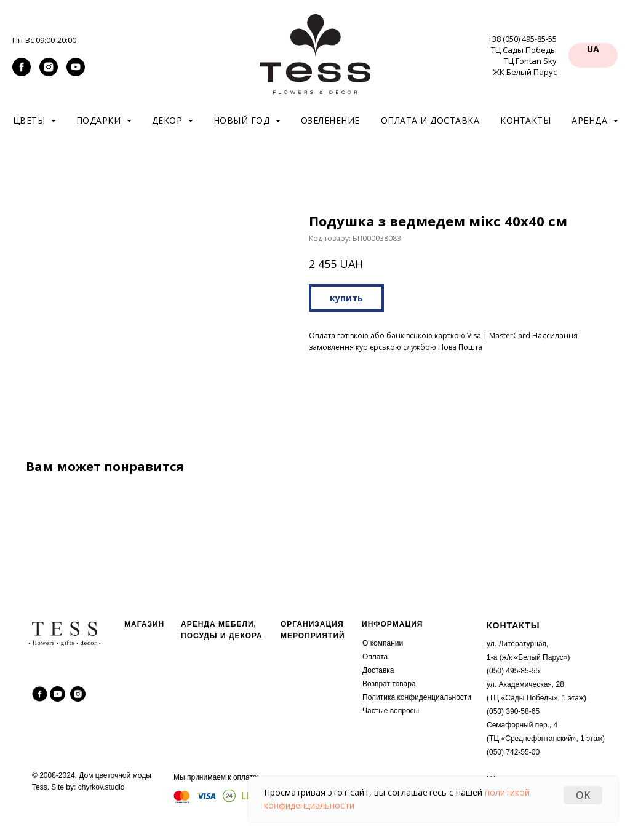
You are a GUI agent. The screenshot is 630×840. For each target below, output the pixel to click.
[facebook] (22, 73)
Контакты (525, 120)
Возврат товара (389, 684)
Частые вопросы (391, 711)
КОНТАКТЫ (513, 625)
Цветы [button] (30, 120)
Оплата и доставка (430, 120)
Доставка (378, 670)
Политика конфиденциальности (417, 697)
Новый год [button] (243, 120)
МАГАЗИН (144, 624)
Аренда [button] (591, 120)
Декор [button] (169, 120)
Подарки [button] (100, 120)
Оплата (375, 657)
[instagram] (49, 73)
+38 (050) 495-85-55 (522, 39)
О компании (383, 643)
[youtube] (76, 73)
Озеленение (330, 120)
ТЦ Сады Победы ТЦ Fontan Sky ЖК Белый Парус (524, 61)
